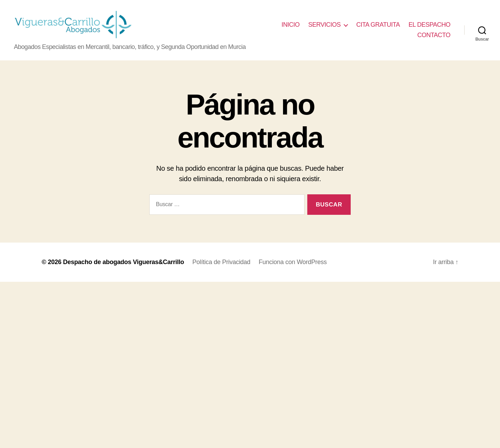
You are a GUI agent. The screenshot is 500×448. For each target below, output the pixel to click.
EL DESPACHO (429, 25)
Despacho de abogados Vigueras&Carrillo (123, 263)
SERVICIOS (324, 25)
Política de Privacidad (221, 263)
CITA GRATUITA (378, 25)
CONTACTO (434, 35)
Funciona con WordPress (293, 263)
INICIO (291, 25)
